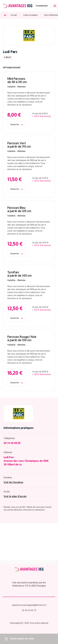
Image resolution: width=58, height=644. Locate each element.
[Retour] (5, 15)
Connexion (42, 6)
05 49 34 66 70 (29, 611)
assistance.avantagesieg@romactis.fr (29, 605)
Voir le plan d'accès (15, 497)
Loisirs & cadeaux (30, 15)
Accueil (14, 15)
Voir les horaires (13, 483)
